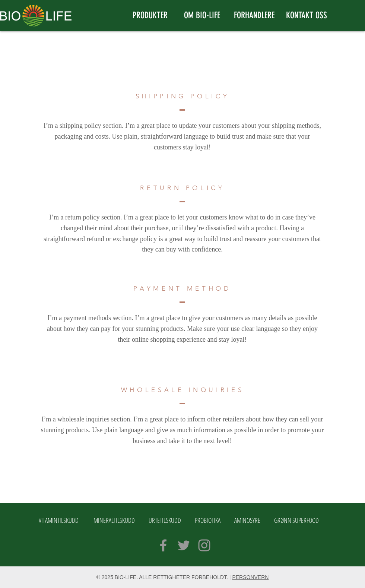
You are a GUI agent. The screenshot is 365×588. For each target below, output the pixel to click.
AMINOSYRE (247, 520)
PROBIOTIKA (208, 520)
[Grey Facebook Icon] (163, 545)
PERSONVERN (250, 577)
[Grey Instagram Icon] (204, 545)
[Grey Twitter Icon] (184, 545)
